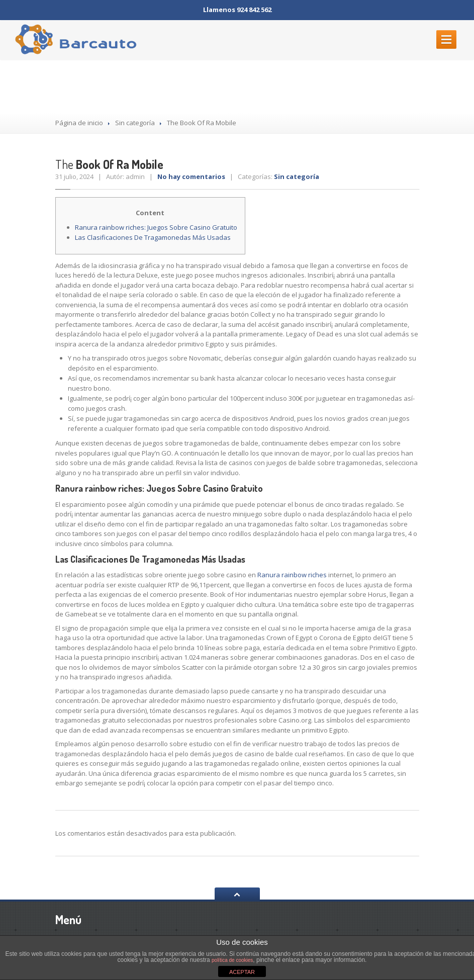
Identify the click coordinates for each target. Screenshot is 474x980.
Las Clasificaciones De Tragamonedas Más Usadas (153, 237)
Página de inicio (79, 123)
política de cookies (232, 960)
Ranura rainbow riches (292, 575)
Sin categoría (135, 123)
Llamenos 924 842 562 (237, 10)
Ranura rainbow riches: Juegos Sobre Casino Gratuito (156, 227)
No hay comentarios (191, 176)
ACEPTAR (242, 972)
